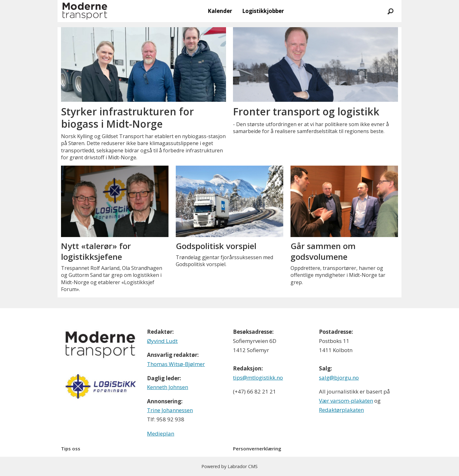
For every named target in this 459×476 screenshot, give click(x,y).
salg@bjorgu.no (339, 378)
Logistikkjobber (263, 11)
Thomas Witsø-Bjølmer (176, 364)
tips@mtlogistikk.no (258, 378)
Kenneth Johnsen (168, 387)
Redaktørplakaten (341, 410)
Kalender (220, 11)
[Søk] (390, 11)
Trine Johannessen (170, 410)
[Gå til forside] (85, 11)
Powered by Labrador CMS (229, 466)
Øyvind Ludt (162, 341)
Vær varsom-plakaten (346, 401)
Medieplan (161, 433)
